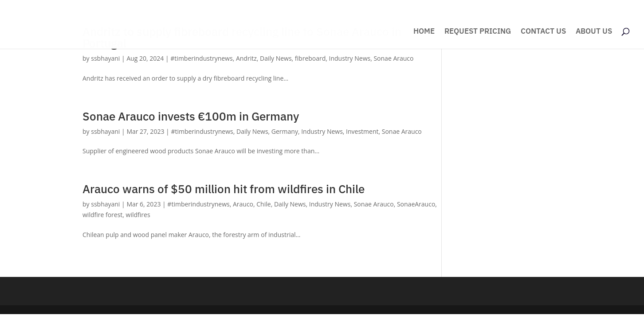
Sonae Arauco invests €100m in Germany (191, 116)
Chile (263, 204)
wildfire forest (102, 215)
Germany (285, 131)
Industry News (350, 58)
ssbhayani (105, 58)
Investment (362, 131)
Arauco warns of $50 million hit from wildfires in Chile (224, 189)
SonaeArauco (416, 204)
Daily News (276, 58)
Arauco (243, 204)
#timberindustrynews (201, 58)
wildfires (138, 215)
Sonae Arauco (393, 58)
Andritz (246, 58)
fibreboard (310, 58)
